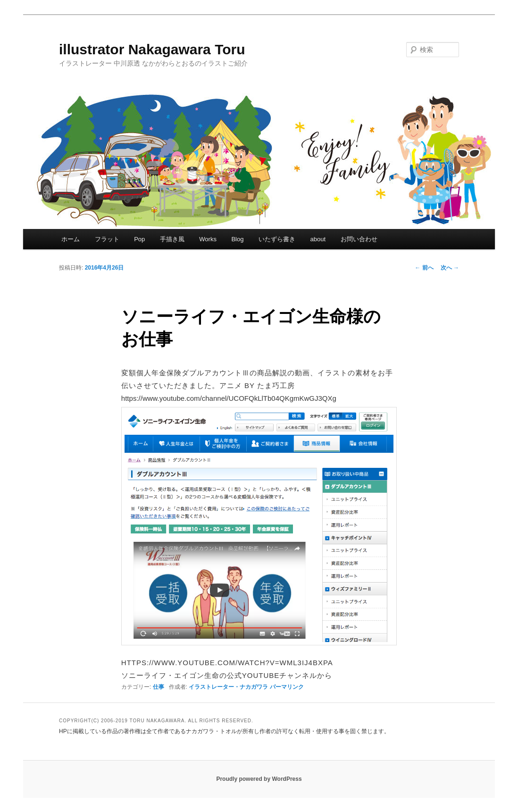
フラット (107, 239)
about (318, 239)
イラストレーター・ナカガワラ (228, 687)
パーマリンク (287, 687)
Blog (237, 239)
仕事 (159, 687)
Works (208, 239)
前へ (424, 268)
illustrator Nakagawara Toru (152, 49)
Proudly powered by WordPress (259, 779)
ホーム (71, 239)
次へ (450, 268)
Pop (139, 239)
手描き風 (172, 239)
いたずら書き (277, 239)
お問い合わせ (359, 239)
